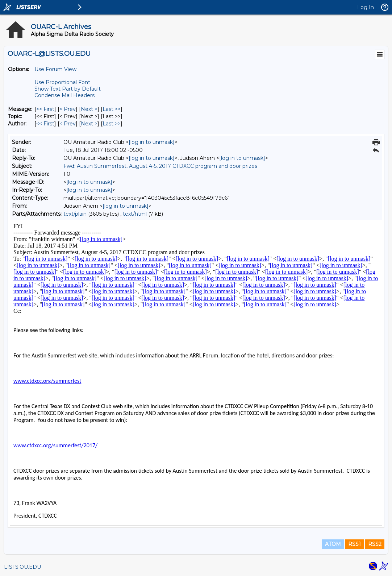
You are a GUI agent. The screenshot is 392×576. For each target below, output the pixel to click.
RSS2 (375, 544)
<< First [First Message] (45, 109)
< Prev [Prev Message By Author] (68, 124)
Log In (366, 7)
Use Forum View (55, 69)
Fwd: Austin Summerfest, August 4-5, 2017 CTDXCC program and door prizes (160, 166)
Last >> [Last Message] (112, 109)
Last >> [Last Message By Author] (112, 124)
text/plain (75, 214)
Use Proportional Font (62, 82)
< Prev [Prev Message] (68, 109)
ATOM (333, 544)
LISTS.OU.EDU (22, 567)
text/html (135, 214)
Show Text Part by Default (68, 89)
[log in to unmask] (152, 142)
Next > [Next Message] (89, 109)
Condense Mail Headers (64, 95)
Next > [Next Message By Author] (89, 124)
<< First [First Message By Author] (45, 124)
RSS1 (355, 544)
